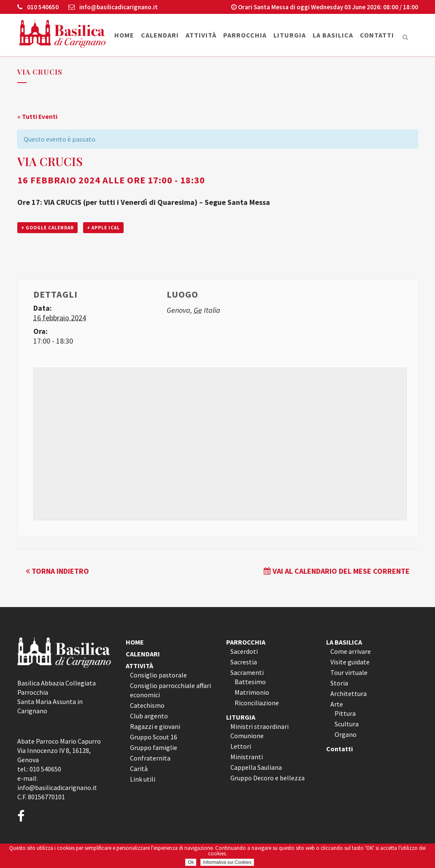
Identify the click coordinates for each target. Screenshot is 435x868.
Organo (346, 734)
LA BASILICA (344, 642)
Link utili (143, 779)
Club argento (149, 716)
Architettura (349, 693)
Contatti (339, 749)
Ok (191, 862)
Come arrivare (351, 651)
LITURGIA (241, 717)
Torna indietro (57, 571)
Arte (337, 704)
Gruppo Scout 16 (154, 737)
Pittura (345, 713)
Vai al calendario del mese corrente (337, 571)
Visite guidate (350, 662)
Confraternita (150, 758)
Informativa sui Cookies (227, 862)
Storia (339, 683)
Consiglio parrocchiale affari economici (170, 690)
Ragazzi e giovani (155, 726)
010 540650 (38, 7)
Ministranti (247, 757)
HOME (135, 642)
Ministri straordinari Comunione (259, 731)
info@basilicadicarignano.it (113, 7)
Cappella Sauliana (256, 767)
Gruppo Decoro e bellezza (267, 778)
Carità (139, 769)
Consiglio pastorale (158, 675)
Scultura (347, 724)
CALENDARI (143, 654)
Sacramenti (247, 672)
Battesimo (250, 682)
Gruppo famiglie (154, 747)
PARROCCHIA (246, 642)
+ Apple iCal (103, 228)
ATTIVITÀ (139, 666)
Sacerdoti (244, 651)
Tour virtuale (349, 672)
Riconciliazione (257, 703)
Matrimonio (252, 692)
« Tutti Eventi (37, 117)
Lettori (241, 746)
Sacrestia (244, 662)
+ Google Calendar (47, 228)
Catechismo (147, 705)
